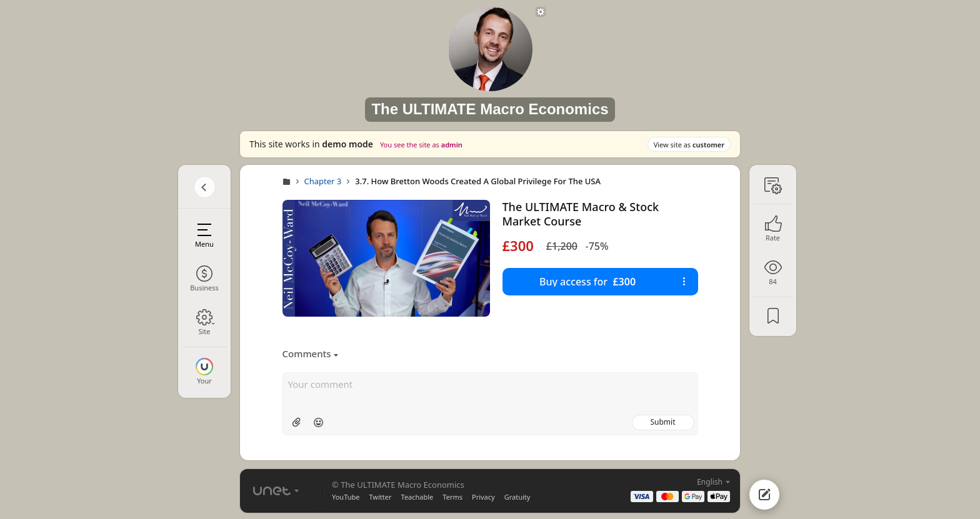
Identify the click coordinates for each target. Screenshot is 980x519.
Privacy (483, 497)
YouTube (346, 497)
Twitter (380, 497)
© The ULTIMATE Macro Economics (398, 485)
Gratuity (517, 497)
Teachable (417, 497)
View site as (689, 145)
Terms (452, 497)
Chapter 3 (323, 181)
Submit (662, 422)
